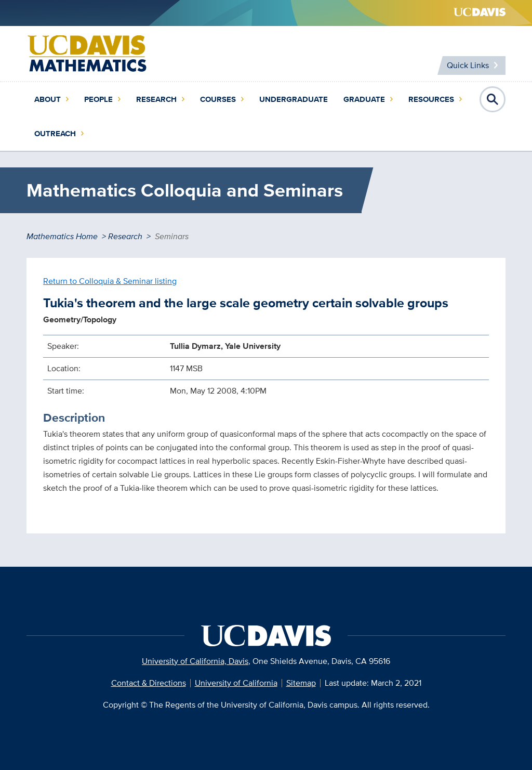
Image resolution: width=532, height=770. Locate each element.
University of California (236, 683)
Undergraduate (294, 99)
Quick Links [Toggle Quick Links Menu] (468, 65)
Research (156, 99)
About (48, 99)
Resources (431, 99)
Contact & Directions (149, 683)
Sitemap (301, 683)
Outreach (55, 134)
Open (493, 99)
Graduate (364, 99)
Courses (218, 99)
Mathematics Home (62, 236)
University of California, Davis (195, 661)
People (98, 99)
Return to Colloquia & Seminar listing (110, 281)
